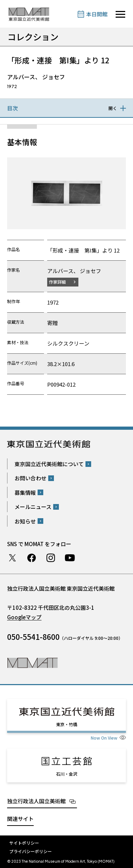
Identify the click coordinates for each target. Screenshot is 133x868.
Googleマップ (24, 617)
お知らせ (25, 521)
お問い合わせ (31, 478)
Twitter (12, 558)
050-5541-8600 (33, 637)
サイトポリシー (24, 843)
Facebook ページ (32, 558)
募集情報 (25, 493)
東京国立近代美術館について (49, 464)
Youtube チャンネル (70, 558)
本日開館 (97, 14)
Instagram (51, 558)
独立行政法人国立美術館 (36, 801)
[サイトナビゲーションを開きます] (120, 14)
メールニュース (33, 507)
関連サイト (20, 819)
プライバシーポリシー (31, 851)
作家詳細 (57, 282)
